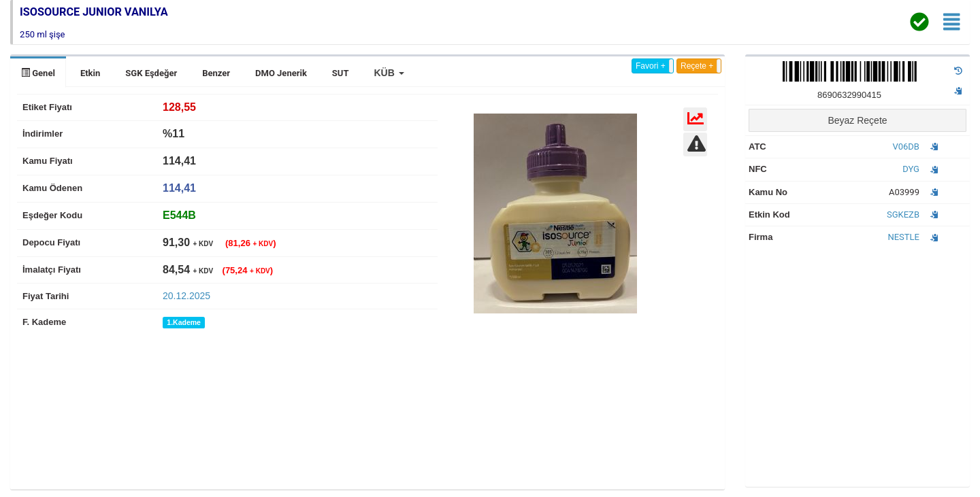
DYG (911, 169)
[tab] (179, 215)
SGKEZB (903, 215)
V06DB (906, 147)
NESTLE (903, 237)
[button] (389, 73)
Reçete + (697, 66)
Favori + (651, 66)
